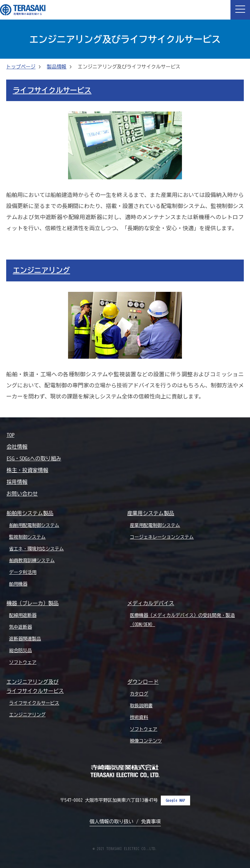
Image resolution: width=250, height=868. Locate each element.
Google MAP (175, 800)
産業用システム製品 (151, 513)
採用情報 (17, 482)
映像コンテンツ (146, 741)
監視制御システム (27, 537)
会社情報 (17, 447)
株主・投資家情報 (27, 470)
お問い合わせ (22, 494)
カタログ (139, 694)
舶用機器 (18, 584)
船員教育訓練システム (32, 561)
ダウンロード (143, 682)
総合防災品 (21, 651)
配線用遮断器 (23, 615)
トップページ (21, 67)
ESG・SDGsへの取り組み (34, 458)
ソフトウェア (23, 662)
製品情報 (57, 67)
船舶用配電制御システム (34, 525)
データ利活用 (23, 572)
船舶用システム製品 (30, 513)
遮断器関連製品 (25, 639)
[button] (240, 10)
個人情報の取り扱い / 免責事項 (125, 822)
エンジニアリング (41, 270)
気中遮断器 (21, 627)
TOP (10, 435)
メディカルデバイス (151, 603)
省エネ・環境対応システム (36, 549)
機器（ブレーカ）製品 (33, 603)
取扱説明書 (141, 706)
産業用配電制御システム (155, 525)
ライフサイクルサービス (52, 90)
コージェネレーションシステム (162, 537)
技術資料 (139, 717)
